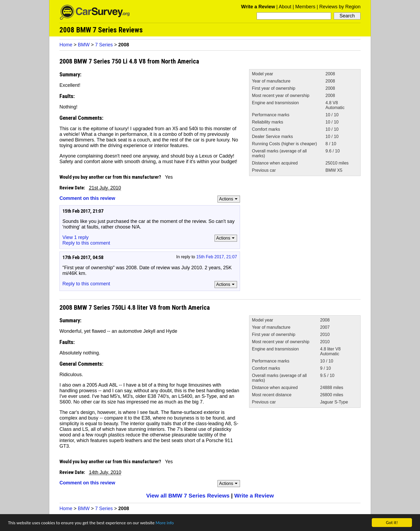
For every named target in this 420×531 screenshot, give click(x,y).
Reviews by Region (340, 7)
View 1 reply (76, 237)
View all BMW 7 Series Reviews (188, 496)
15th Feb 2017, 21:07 (217, 257)
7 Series (104, 45)
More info (165, 523)
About (285, 7)
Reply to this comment (86, 243)
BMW (84, 45)
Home (66, 45)
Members (305, 7)
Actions (229, 199)
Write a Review (258, 7)
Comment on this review (87, 198)
